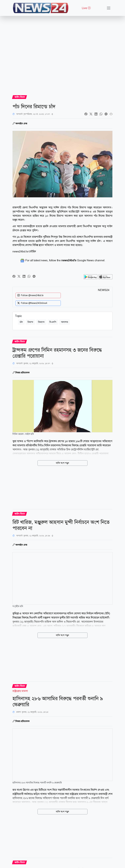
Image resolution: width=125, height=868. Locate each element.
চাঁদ (21, 322)
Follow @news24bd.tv (30, 295)
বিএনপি (53, 322)
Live (86, 8)
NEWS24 (104, 290)
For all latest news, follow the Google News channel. (63, 261)
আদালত (65, 322)
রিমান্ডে (41, 322)
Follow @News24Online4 (32, 303)
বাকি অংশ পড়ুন (62, 463)
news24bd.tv (20, 251)
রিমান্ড (30, 322)
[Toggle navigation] (109, 8)
